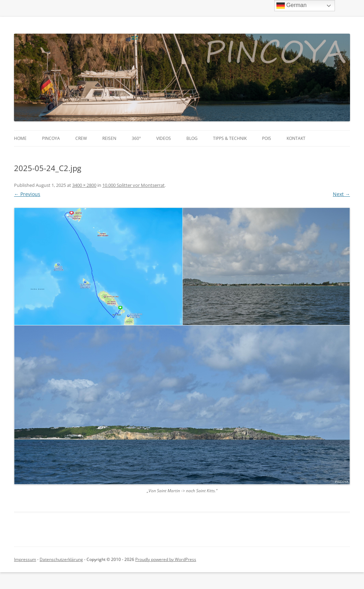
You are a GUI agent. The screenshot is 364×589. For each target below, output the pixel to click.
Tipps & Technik (230, 138)
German (291, 6)
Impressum (25, 559)
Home (20, 138)
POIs (267, 138)
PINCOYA (51, 138)
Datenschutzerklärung (61, 559)
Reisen (109, 138)
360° (136, 138)
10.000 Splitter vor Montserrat (133, 185)
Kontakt (296, 138)
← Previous (27, 194)
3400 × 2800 (84, 185)
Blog (192, 138)
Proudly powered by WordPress (166, 559)
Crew (81, 138)
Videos (164, 138)
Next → (341, 194)
